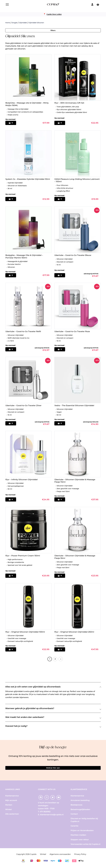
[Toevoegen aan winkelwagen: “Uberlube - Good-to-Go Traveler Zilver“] (12, 423)
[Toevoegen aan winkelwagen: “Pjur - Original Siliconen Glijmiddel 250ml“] (61, 649)
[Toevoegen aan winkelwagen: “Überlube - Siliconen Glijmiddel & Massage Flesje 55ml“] (61, 576)
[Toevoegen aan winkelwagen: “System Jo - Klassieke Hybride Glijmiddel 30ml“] (12, 199)
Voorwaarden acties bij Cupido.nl (85, 845)
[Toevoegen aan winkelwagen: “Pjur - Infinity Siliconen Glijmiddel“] (12, 500)
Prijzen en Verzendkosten (82, 831)
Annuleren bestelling (80, 801)
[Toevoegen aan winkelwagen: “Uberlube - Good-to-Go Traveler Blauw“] (61, 275)
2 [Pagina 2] (55, 659)
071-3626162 (45, 813)
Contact (74, 815)
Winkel (8, 810)
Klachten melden (78, 836)
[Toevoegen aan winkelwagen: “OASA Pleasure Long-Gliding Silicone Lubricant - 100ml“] (61, 199)
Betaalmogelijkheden (80, 810)
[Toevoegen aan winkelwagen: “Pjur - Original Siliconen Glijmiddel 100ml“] (12, 649)
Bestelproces (76, 806)
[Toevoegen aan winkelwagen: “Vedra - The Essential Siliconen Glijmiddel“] (61, 423)
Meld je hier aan (53, 768)
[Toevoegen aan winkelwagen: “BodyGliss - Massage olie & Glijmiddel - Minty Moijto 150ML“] (12, 123)
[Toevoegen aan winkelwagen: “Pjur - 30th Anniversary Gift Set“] (61, 123)
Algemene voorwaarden (60, 855)
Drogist (14, 23)
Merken (9, 806)
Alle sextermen (12, 815)
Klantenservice (12, 797)
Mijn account (11, 801)
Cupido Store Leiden (54, 14)
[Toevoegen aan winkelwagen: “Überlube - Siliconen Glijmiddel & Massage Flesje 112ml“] (61, 500)
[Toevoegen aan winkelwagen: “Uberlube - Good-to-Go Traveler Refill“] (12, 349)
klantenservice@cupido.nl (52, 815)
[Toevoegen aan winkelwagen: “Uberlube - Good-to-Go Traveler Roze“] (61, 349)
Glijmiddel (23, 23)
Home (8, 23)
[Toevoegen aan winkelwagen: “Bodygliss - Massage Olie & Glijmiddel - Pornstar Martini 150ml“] (12, 275)
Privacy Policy (80, 855)
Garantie (74, 827)
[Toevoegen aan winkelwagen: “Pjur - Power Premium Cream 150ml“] (12, 576)
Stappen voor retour (80, 841)
